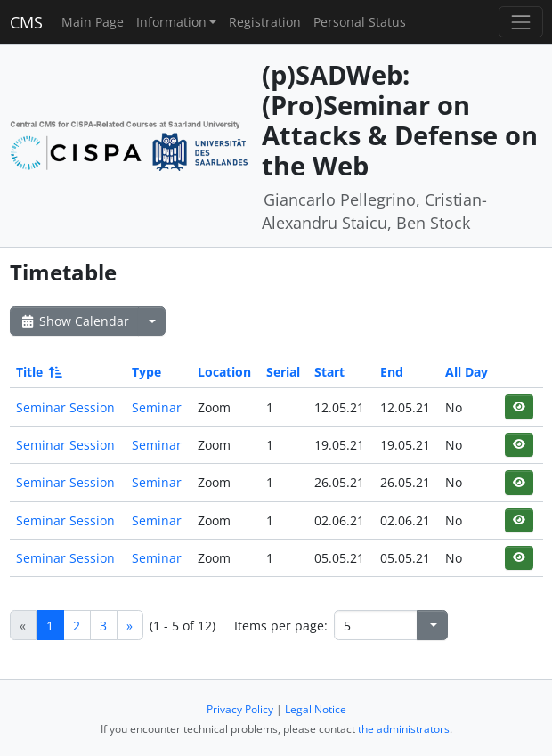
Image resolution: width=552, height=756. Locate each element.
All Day (467, 372)
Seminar (157, 407)
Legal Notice (316, 709)
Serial (283, 372)
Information (171, 22)
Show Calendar (74, 321)
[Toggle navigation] (520, 22)
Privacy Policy (240, 709)
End (392, 372)
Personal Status (360, 22)
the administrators (404, 729)
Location (224, 372)
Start (329, 372)
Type (146, 372)
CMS (26, 22)
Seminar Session (65, 407)
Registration (265, 22)
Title (38, 372)
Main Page (93, 22)
